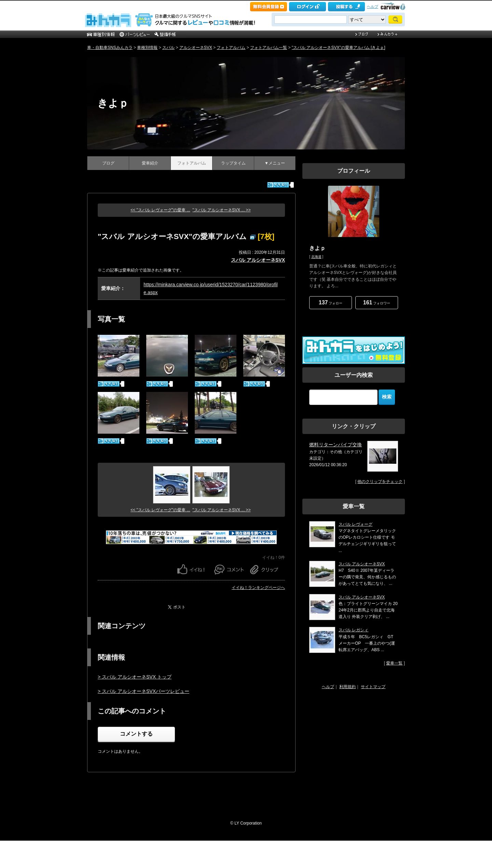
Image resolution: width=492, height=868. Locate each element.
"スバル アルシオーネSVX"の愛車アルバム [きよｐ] (339, 48)
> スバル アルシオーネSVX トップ (135, 677)
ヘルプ (373, 6)
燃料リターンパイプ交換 (336, 445)
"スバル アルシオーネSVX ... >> (221, 210)
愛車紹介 (150, 163)
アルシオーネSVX (196, 48)
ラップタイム (233, 163)
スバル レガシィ (353, 630)
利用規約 (347, 687)
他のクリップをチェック (380, 482)
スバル (168, 48)
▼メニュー (275, 163)
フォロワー (377, 303)
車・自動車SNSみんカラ (110, 48)
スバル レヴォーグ (356, 524)
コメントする (136, 734)
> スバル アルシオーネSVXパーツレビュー (143, 691)
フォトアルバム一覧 (269, 48)
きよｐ (113, 103)
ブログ (108, 163)
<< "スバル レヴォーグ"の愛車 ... (160, 210)
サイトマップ (373, 687)
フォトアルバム (231, 48)
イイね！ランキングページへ (258, 588)
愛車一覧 (394, 663)
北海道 (316, 257)
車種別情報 (147, 48)
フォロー (331, 303)
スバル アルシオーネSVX (258, 260)
